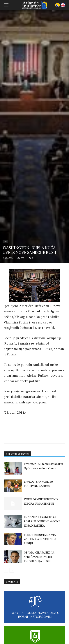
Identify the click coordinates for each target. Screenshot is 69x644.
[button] (6, 5)
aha (5, 375)
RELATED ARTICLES (18, 588)
